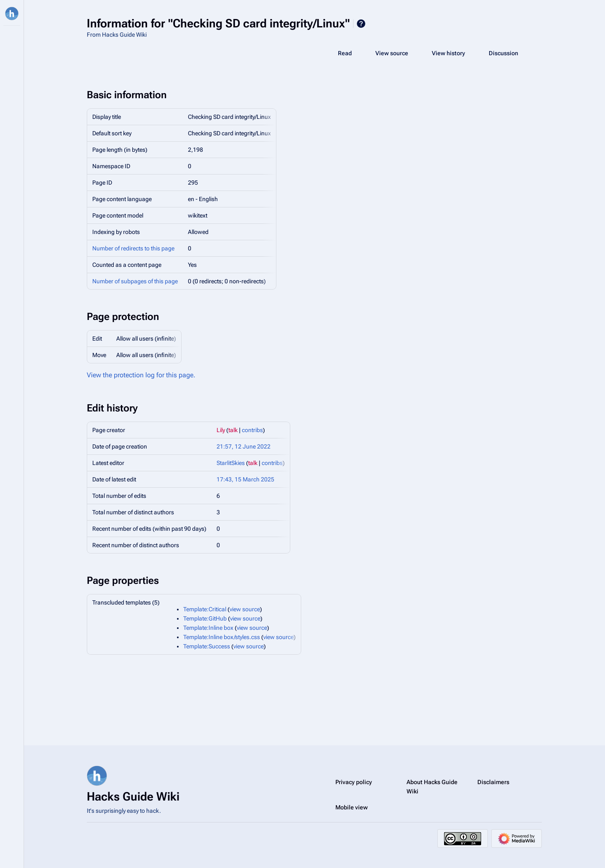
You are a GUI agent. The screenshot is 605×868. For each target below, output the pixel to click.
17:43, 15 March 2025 (245, 479)
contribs (252, 430)
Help (361, 24)
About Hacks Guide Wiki (432, 787)
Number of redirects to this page (133, 248)
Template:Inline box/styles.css (222, 637)
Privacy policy (354, 782)
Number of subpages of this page (135, 281)
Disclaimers (493, 782)
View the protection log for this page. (141, 375)
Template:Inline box (208, 628)
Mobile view (352, 807)
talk (233, 430)
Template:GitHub (205, 618)
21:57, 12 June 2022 (244, 446)
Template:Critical (205, 609)
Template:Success (207, 646)
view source (245, 609)
